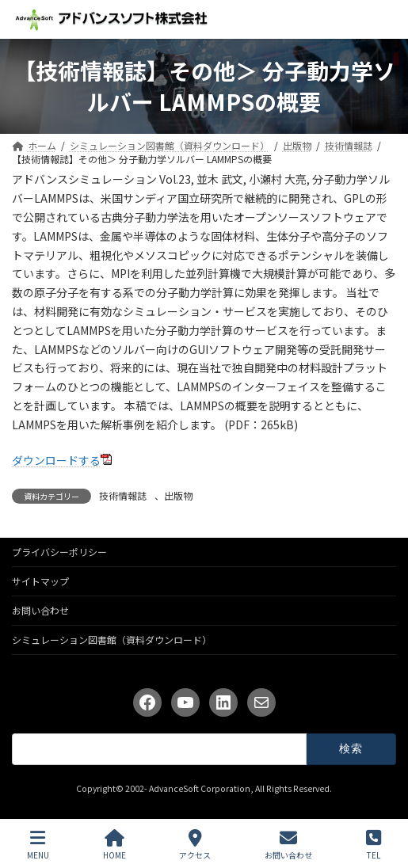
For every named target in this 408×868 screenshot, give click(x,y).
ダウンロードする (56, 460)
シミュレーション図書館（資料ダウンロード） (112, 640)
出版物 (178, 495)
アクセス (195, 845)
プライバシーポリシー (59, 552)
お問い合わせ (40, 610)
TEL (374, 845)
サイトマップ (40, 581)
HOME (114, 845)
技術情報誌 (123, 495)
